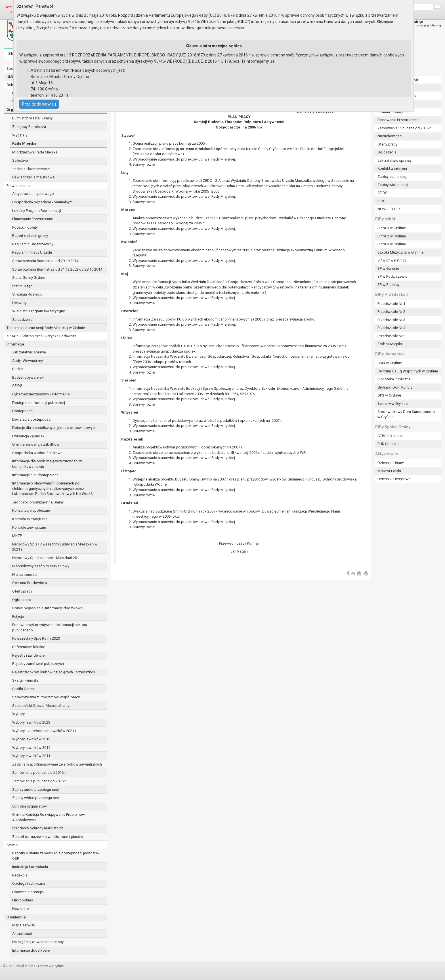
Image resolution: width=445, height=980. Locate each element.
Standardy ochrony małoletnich (38, 828)
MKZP (17, 536)
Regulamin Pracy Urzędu (32, 252)
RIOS (381, 201)
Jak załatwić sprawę (29, 352)
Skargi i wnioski (25, 680)
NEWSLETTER (389, 209)
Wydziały (20, 135)
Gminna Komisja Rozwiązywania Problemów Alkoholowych (49, 817)
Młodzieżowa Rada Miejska (35, 152)
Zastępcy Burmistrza (29, 127)
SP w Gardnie (388, 268)
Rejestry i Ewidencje (28, 655)
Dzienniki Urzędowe (394, 479)
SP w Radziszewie (392, 276)
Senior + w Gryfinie (392, 403)
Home (10, 7)
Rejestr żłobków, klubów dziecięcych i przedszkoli (54, 672)
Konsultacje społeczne (31, 510)
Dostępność (22, 411)
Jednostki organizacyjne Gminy (38, 502)
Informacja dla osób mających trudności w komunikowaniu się (47, 464)
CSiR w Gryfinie (390, 363)
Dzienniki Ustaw (391, 463)
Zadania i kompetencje (31, 169)
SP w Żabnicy (388, 285)
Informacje (15, 344)
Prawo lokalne (18, 186)
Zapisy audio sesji (392, 177)
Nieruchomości (25, 575)
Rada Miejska (24, 143)
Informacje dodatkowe (31, 950)
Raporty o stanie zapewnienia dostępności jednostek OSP (56, 856)
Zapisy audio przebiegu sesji (36, 790)
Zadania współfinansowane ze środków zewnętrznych (57, 764)
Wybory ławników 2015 (31, 748)
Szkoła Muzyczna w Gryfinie (400, 252)
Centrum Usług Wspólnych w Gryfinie (408, 371)
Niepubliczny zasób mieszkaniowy (41, 566)
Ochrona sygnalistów (30, 806)
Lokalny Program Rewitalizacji (37, 211)
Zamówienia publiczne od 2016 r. (39, 773)
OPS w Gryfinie (389, 395)
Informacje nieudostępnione (35, 475)
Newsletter (21, 909)
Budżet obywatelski (28, 377)
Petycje (18, 617)
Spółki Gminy (23, 689)
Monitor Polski (389, 471)
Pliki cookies (23, 900)
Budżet (18, 369)
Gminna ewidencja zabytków (36, 444)
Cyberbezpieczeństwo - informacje (41, 394)
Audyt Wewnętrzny (28, 361)
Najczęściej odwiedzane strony (38, 942)
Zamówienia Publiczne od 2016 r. (404, 128)
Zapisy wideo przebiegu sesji (36, 798)
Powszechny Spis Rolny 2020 (36, 638)
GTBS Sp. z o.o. (390, 436)
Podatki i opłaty (25, 227)
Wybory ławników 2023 (31, 722)
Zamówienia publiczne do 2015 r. (39, 781)
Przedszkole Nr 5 (391, 336)
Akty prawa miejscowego (33, 194)
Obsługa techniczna (29, 883)
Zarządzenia (22, 320)
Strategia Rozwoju (27, 294)
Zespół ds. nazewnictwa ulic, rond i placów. (48, 837)
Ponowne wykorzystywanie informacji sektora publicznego (50, 627)
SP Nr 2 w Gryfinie (392, 236)
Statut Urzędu (23, 286)
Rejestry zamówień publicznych (38, 664)
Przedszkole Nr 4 (391, 328)
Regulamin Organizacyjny (33, 244)
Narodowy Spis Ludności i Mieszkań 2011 (47, 558)
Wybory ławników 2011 (31, 756)
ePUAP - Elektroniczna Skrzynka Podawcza (42, 336)
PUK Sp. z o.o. (389, 444)
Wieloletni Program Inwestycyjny (38, 311)
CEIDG (17, 386)
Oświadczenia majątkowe (33, 177)
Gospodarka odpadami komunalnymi (43, 202)
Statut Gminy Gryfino (29, 278)
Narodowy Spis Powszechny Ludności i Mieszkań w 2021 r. (55, 547)
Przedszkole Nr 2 (391, 312)
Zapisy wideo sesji (393, 185)
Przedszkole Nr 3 (391, 320)
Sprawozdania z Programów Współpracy (46, 697)
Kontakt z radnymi (392, 168)
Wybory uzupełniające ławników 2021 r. (44, 731)
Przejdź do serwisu (39, 104)
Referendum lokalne (29, 647)
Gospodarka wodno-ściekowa (37, 453)
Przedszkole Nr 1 (391, 304)
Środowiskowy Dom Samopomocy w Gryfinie (406, 414)
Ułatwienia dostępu (28, 892)
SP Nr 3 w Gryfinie (392, 244)
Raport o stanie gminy (30, 236)
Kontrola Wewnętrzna (30, 519)
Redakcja (20, 875)
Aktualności (22, 934)
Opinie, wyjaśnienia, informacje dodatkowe (47, 608)
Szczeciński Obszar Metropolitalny (41, 706)
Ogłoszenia (22, 600)
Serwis (12, 845)
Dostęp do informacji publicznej (39, 403)
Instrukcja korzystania (30, 867)
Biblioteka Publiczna (394, 379)
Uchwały (19, 303)
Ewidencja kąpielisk (28, 436)
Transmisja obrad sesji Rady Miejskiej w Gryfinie (46, 328)
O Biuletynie (16, 917)
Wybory (18, 714)
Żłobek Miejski (390, 344)
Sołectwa (20, 160)
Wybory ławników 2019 (31, 739)
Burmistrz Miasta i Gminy (32, 118)
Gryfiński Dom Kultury (395, 387)
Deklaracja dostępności (32, 419)
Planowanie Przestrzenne (33, 219)
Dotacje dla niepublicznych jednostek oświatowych (54, 428)
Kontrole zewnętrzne (29, 527)
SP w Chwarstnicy (392, 260)
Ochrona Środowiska (30, 583)
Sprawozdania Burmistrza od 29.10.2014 (45, 261)
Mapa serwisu (24, 925)
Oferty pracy (22, 591)
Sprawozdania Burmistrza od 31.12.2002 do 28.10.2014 (57, 269)
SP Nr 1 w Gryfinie (392, 228)
